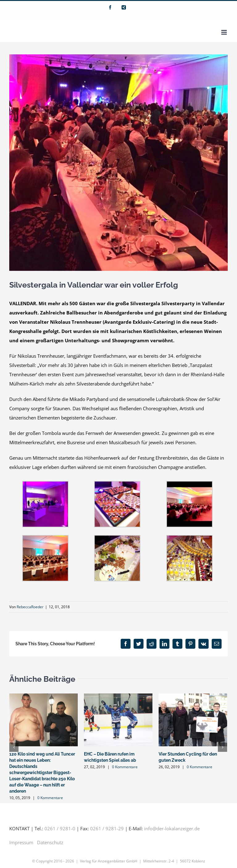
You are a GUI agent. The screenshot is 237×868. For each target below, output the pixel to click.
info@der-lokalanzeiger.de (172, 828)
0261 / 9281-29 (107, 828)
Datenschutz (50, 842)
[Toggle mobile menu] (225, 32)
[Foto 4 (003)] (118, 163)
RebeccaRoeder (30, 607)
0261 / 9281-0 (60, 828)
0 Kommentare (50, 798)
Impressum (21, 842)
